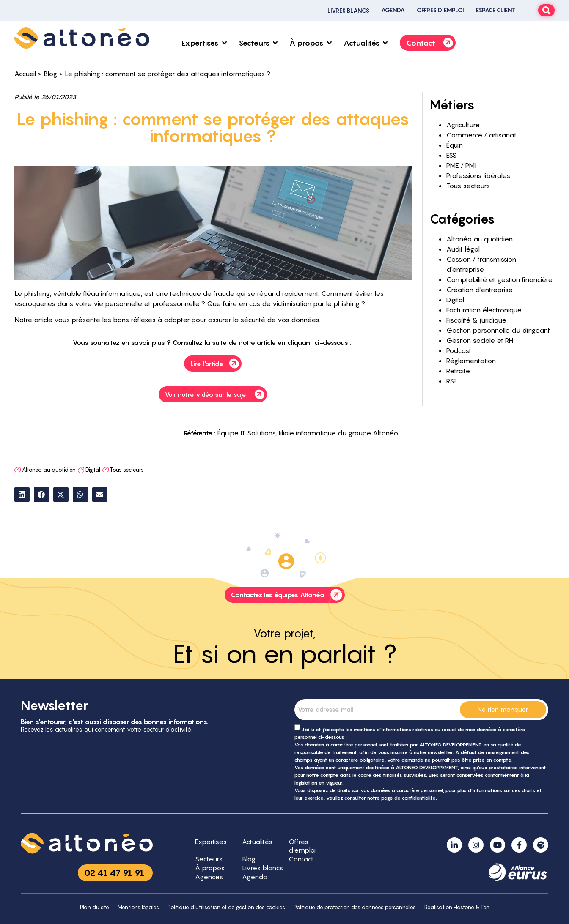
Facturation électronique (484, 310)
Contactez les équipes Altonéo (288, 595)
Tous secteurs (127, 470)
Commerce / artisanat (481, 135)
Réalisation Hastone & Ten (457, 907)
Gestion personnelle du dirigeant (498, 330)
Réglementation (471, 361)
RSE (452, 381)
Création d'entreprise (480, 290)
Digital (93, 470)
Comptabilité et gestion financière (499, 279)
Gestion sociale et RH (480, 340)
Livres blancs (348, 10)
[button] (22, 495)
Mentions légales (138, 907)
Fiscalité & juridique (476, 320)
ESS (451, 155)
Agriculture (463, 125)
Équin (455, 145)
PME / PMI (461, 165)
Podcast (459, 350)
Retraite (458, 371)
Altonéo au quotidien (49, 470)
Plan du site (95, 907)
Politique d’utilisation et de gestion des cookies (226, 907)
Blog (50, 74)
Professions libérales (478, 175)
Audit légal (463, 249)
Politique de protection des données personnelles (355, 907)
